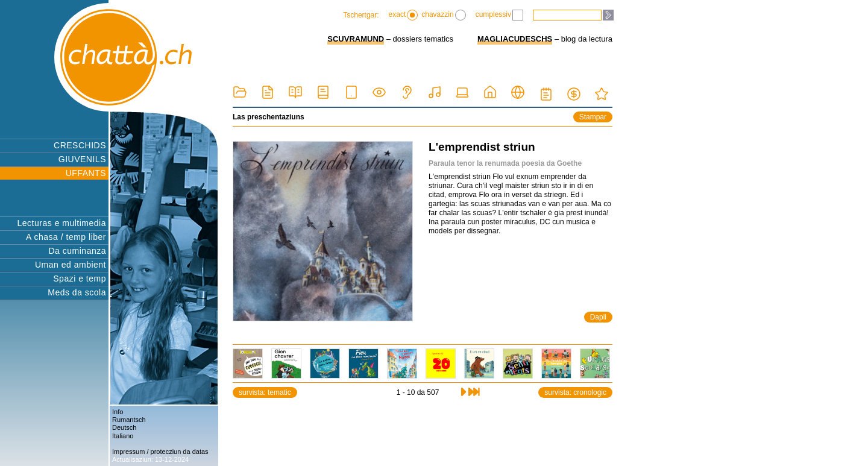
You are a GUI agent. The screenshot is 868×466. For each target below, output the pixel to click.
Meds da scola (77, 292)
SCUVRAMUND (356, 39)
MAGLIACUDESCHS (515, 39)
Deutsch (124, 427)
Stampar (593, 117)
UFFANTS (86, 173)
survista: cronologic (575, 392)
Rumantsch (129, 420)
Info (118, 412)
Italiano (123, 436)
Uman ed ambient (71, 265)
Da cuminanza (78, 251)
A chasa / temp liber (66, 237)
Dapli (598, 317)
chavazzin (443, 15)
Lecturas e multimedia (62, 223)
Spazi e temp (80, 279)
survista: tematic (265, 392)
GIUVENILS (82, 159)
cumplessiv (499, 15)
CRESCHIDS (80, 145)
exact (404, 15)
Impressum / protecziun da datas (160, 452)
